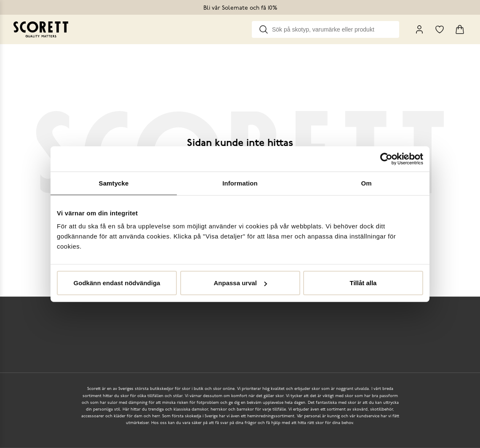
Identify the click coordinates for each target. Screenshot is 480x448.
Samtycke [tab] (114, 183)
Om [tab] (366, 183)
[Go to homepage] (41, 29)
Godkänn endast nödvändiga (117, 283)
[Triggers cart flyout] (460, 29)
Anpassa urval (240, 283)
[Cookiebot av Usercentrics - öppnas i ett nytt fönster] (386, 159)
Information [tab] (240, 183)
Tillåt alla (363, 283)
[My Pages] (419, 29)
